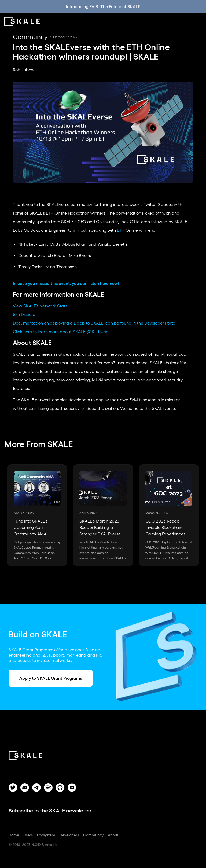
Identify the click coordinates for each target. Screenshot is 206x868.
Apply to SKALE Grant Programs (51, 678)
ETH (121, 230)
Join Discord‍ (24, 314)
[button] (198, 21)
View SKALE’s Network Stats (40, 306)
